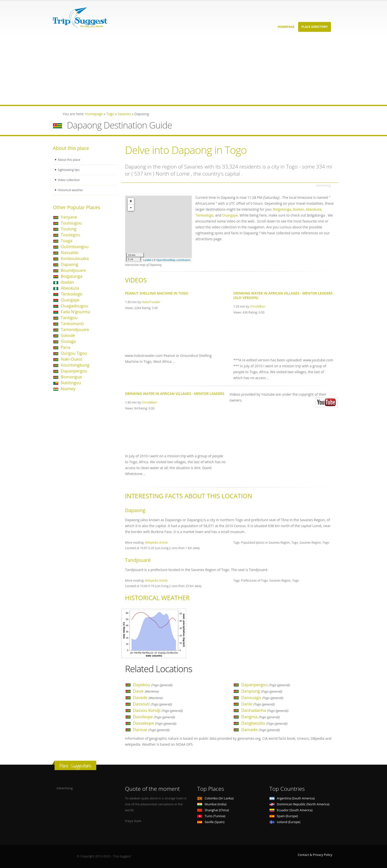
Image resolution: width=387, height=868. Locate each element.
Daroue (151, 729)
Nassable (69, 252)
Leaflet (147, 260)
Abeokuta (70, 288)
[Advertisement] (148, 70)
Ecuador (291, 810)
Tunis (211, 816)
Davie (146, 691)
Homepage (286, 27)
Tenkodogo (71, 294)
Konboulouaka (75, 258)
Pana (66, 347)
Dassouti (153, 704)
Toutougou (71, 223)
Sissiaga (68, 341)
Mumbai (212, 804)
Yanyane (69, 217)
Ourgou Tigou (74, 353)
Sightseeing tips (69, 170)
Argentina (292, 798)
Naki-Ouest (71, 359)
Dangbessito (264, 723)
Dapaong (69, 264)
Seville (211, 822)
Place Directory (315, 27)
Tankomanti (72, 323)
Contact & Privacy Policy (315, 855)
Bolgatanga (72, 276)
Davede (148, 697)
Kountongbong (75, 365)
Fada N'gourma (75, 312)
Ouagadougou (74, 306)
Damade (261, 729)
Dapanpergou (74, 371)
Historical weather (71, 190)
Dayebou (153, 685)
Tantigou (69, 318)
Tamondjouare (75, 329)
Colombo (215, 798)
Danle (258, 704)
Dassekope (155, 723)
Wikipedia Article (156, 542)
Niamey (68, 389)
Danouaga (262, 697)
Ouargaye (70, 300)
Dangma (260, 717)
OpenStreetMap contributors (173, 260)
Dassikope (154, 717)
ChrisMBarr (258, 306)
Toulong (68, 229)
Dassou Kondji (158, 710)
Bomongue (71, 377)
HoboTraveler (151, 302)
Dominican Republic (300, 804)
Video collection (69, 180)
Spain (284, 816)
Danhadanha (265, 710)
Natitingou (71, 383)
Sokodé (68, 335)
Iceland (285, 822)
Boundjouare (73, 270)
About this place (69, 160)
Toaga (67, 241)
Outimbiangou (75, 247)
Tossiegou (70, 235)
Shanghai (213, 810)
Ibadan (67, 282)
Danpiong (262, 691)
